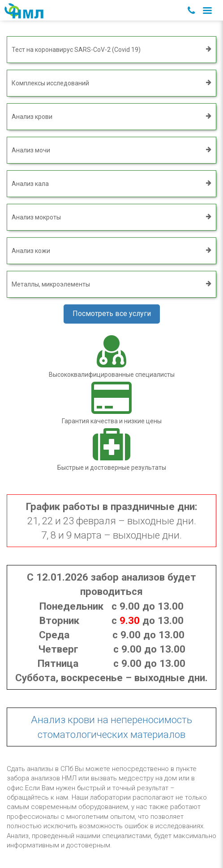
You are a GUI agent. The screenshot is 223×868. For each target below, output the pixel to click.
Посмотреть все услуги (112, 314)
